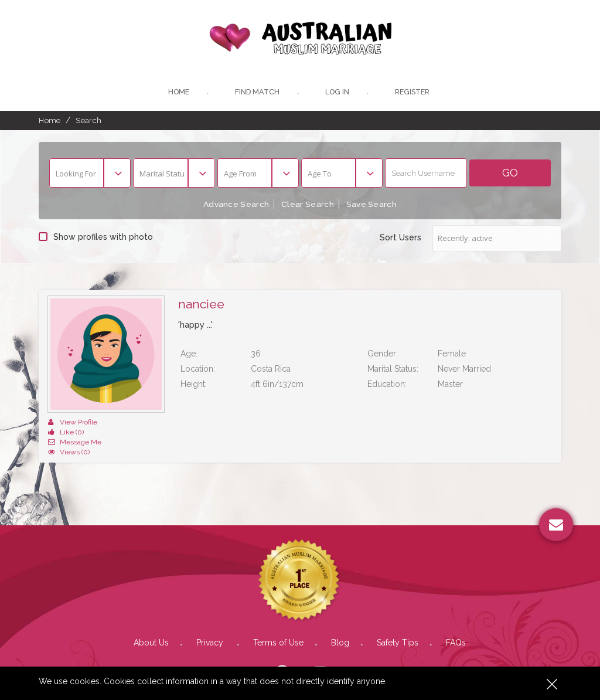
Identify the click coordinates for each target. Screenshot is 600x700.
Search (88, 122)
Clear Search (308, 206)
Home (176, 94)
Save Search (374, 206)
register (414, 94)
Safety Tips (398, 624)
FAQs (456, 624)
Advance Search (234, 206)
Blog (340, 624)
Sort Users (400, 239)
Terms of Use (278, 624)
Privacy (211, 624)
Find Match (256, 94)
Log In (337, 94)
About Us (151, 624)
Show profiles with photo (96, 238)
